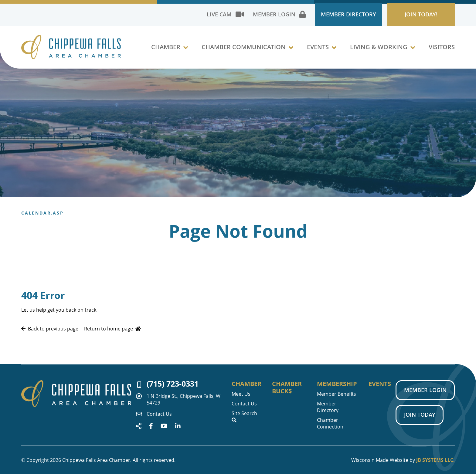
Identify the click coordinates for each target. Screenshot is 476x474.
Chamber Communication (244, 50)
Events (318, 50)
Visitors (442, 50)
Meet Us (241, 394)
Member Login (425, 390)
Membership (336, 384)
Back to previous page (50, 329)
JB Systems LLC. (435, 460)
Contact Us (154, 414)
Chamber (166, 50)
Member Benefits (336, 394)
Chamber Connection (329, 423)
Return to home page (112, 329)
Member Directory (335, 15)
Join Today (419, 416)
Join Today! (417, 15)
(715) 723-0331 (168, 384)
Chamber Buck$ (287, 387)
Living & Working (379, 50)
